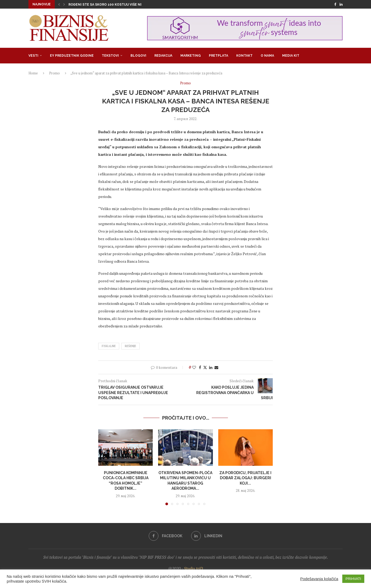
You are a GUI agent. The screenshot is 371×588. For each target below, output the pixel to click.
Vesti (33, 56)
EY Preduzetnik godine (72, 56)
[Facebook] (335, 4)
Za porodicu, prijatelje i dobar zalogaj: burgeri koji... (245, 478)
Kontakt (244, 56)
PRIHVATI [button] (353, 579)
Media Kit (291, 56)
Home (33, 73)
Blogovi (138, 56)
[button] (59, 4)
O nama (267, 56)
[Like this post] (194, 367)
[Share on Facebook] (200, 367)
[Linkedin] (341, 4)
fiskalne (109, 346)
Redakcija (163, 56)
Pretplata (219, 56)
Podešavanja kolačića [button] (319, 579)
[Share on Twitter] (205, 367)
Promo (54, 73)
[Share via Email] (216, 367)
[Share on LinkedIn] (211, 367)
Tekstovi (110, 56)
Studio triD (193, 568)
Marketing (191, 56)
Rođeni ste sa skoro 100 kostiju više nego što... (113, 5)
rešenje (130, 346)
